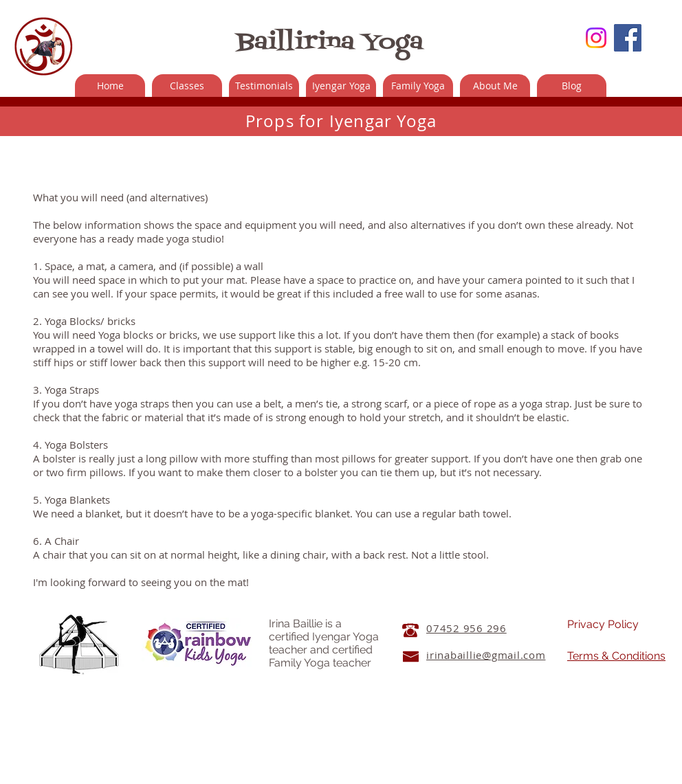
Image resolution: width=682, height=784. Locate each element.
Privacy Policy (603, 624)
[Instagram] (596, 38)
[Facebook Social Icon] (628, 38)
